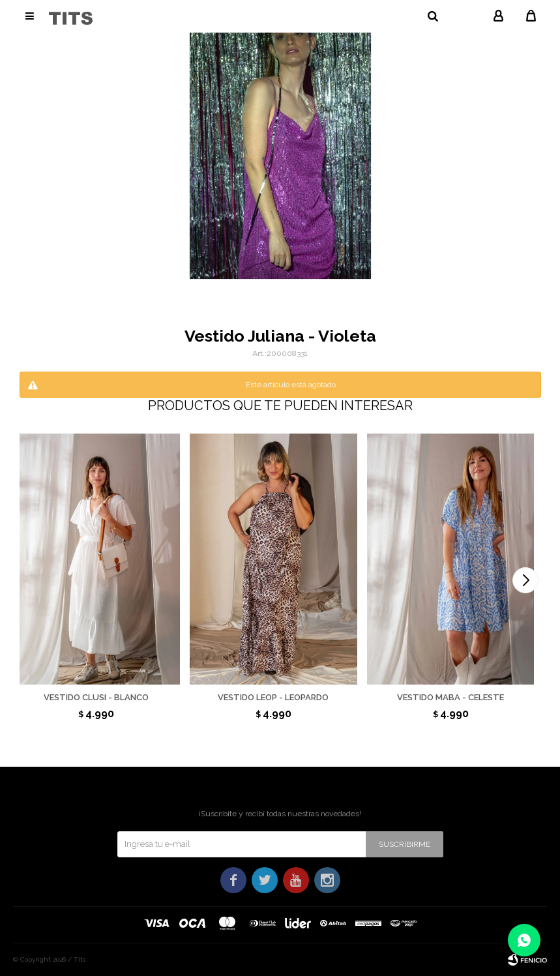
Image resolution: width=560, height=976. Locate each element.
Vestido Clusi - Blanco (96, 697)
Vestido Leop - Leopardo (273, 697)
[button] (526, 580)
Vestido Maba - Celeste (450, 697)
